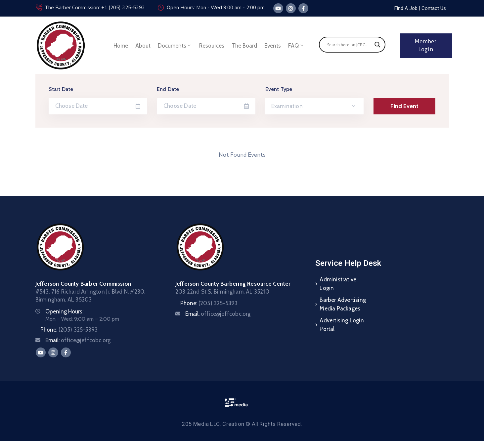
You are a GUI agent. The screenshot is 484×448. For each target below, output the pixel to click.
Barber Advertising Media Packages (343, 304)
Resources (212, 46)
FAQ (296, 46)
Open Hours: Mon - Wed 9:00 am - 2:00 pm (216, 8)
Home (121, 46)
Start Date (61, 89)
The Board (244, 46)
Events (273, 46)
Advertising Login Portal (342, 325)
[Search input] (349, 45)
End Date (168, 89)
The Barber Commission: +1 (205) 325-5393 (95, 8)
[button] (419, 8)
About (143, 46)
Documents (175, 46)
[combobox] (315, 106)
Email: (78, 340)
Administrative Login (338, 284)
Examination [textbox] (287, 106)
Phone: (69, 330)
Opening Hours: (64, 311)
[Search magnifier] (377, 45)
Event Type (279, 89)
